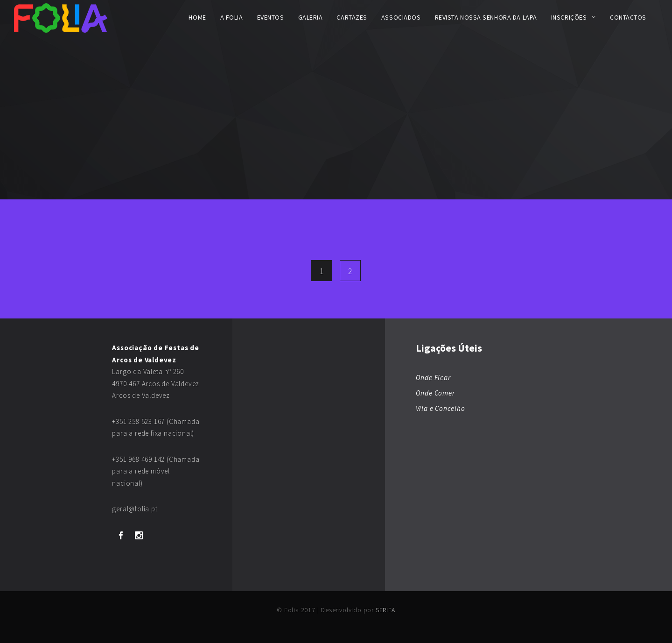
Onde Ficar (433, 378)
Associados (401, 17)
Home (197, 17)
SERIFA (385, 610)
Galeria (311, 17)
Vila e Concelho (441, 408)
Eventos (271, 17)
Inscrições (569, 17)
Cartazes (352, 17)
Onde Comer (435, 393)
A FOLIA (232, 17)
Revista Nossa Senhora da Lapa (486, 17)
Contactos (628, 17)
